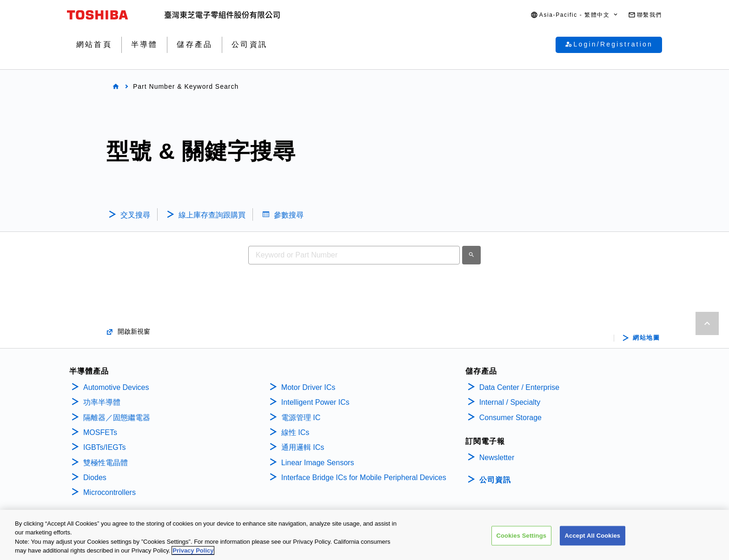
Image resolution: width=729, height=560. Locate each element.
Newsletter (497, 458)
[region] (364, 535)
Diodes (95, 478)
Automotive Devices (116, 387)
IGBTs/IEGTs (105, 447)
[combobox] (354, 255)
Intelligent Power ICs (315, 402)
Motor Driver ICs (308, 387)
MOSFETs (100, 432)
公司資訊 (495, 480)
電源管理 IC (301, 418)
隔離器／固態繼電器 (117, 418)
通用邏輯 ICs (303, 447)
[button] (575, 15)
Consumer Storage (510, 418)
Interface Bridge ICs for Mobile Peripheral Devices (364, 478)
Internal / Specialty (510, 402)
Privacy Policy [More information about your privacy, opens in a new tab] (193, 550)
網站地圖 (646, 338)
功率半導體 (102, 402)
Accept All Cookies (593, 536)
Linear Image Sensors (318, 463)
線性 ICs (295, 432)
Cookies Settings (522, 536)
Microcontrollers (109, 492)
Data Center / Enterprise (520, 387)
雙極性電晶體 (106, 463)
